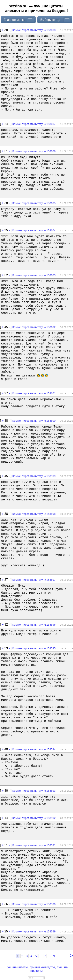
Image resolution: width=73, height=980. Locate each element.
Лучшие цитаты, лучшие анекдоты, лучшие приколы (36, 969)
